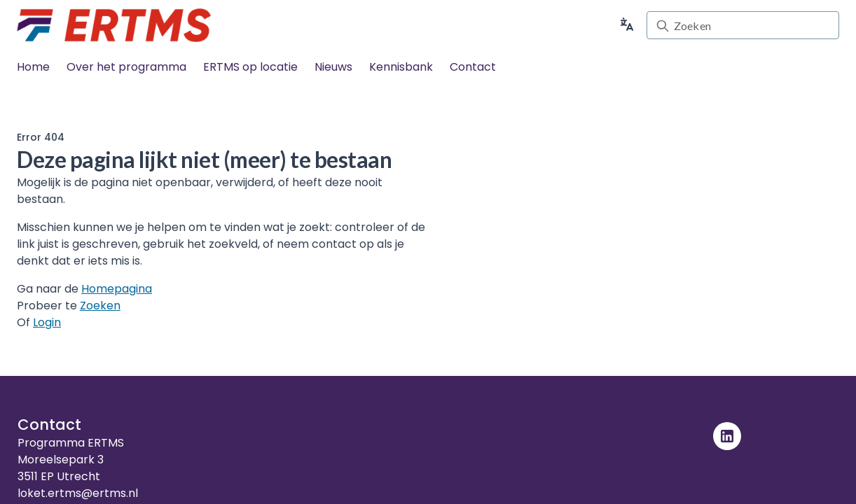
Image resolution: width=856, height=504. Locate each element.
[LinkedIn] (727, 436)
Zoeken (100, 306)
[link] (114, 25)
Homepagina (117, 289)
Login (47, 322)
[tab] (33, 67)
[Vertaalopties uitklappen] (627, 25)
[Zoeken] (752, 26)
